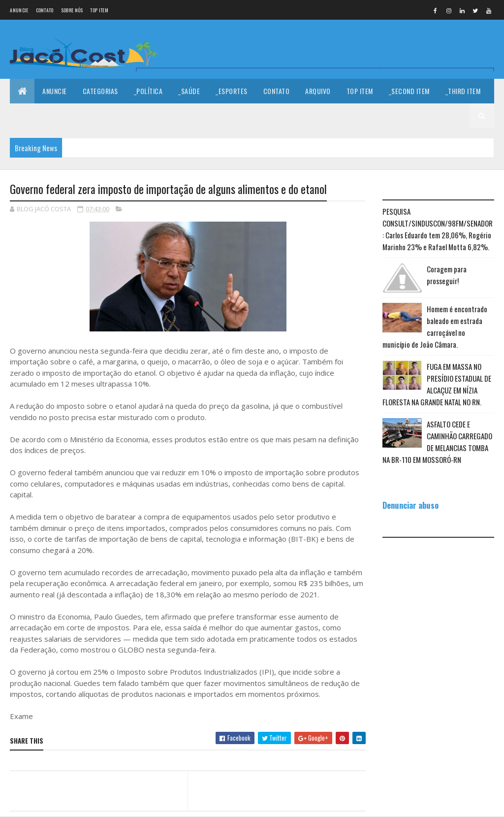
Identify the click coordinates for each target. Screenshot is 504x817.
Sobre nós (72, 10)
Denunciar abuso (410, 505)
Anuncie (19, 10)
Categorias (100, 91)
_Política (148, 91)
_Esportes (232, 91)
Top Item (99, 10)
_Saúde (189, 91)
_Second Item (409, 91)
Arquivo (318, 91)
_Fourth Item (38, 115)
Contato (45, 10)
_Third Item (463, 91)
